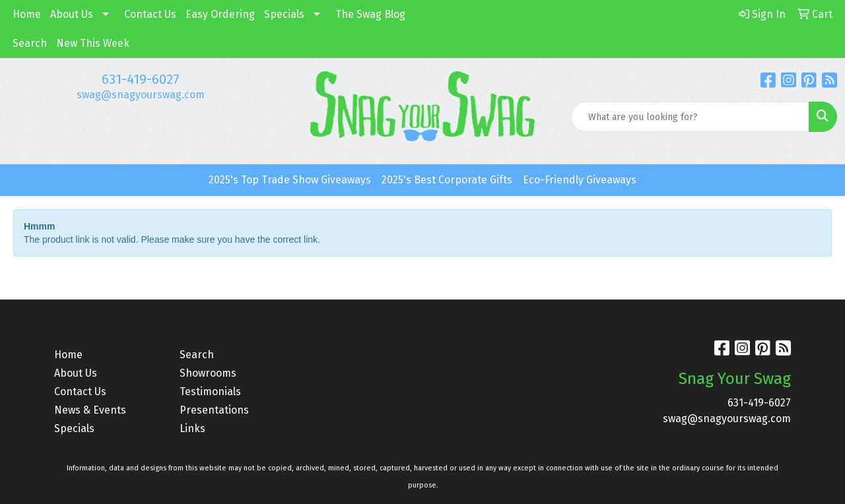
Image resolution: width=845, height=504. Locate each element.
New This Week (93, 43)
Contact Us (150, 14)
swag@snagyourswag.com (141, 95)
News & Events (90, 410)
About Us (72, 14)
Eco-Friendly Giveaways (580, 180)
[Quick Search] (690, 117)
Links (192, 428)
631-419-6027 (141, 79)
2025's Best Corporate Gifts (447, 180)
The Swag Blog (370, 14)
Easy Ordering (220, 14)
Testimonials (210, 392)
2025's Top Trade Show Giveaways (290, 180)
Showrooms (208, 373)
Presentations (214, 410)
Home (27, 14)
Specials (284, 14)
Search (30, 43)
